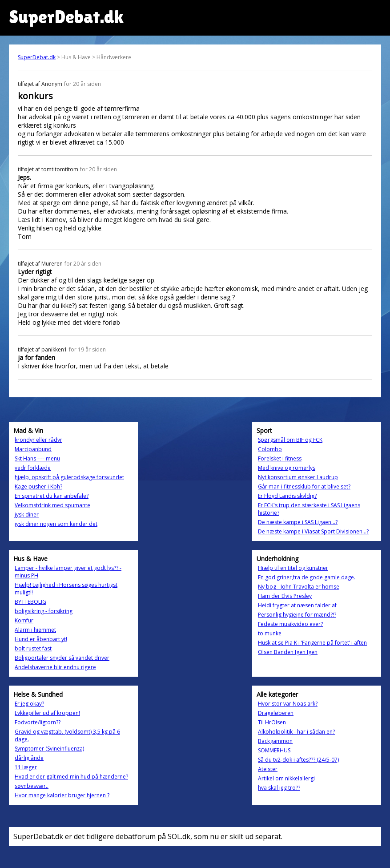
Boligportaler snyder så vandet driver (62, 658)
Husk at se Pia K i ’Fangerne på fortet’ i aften (312, 643)
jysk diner (27, 515)
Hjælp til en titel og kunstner (293, 568)
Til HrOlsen (272, 722)
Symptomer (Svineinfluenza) (49, 749)
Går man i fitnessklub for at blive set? (304, 486)
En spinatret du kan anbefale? (52, 496)
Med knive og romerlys (287, 468)
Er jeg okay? (29, 704)
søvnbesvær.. (32, 786)
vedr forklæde (33, 468)
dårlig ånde (29, 758)
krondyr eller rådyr (38, 440)
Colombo (270, 449)
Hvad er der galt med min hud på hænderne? (71, 777)
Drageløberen (276, 713)
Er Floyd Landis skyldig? (287, 496)
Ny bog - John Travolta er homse (299, 587)
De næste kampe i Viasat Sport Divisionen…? (313, 531)
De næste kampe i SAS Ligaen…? (298, 522)
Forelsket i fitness (280, 458)
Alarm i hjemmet (35, 630)
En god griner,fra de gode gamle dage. (307, 577)
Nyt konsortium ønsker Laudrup (298, 477)
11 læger (26, 767)
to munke (270, 633)
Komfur (24, 620)
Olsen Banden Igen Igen (288, 652)
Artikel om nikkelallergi (286, 778)
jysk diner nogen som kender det (56, 524)
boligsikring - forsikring (44, 611)
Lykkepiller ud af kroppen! (47, 713)
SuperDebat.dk (37, 57)
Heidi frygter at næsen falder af (297, 605)
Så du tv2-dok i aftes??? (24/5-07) (298, 760)
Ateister (268, 769)
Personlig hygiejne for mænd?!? (297, 615)
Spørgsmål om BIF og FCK (290, 440)
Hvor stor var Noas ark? (288, 704)
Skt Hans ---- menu (37, 458)
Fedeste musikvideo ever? (290, 624)
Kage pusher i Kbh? (38, 486)
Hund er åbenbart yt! (41, 639)
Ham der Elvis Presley (285, 596)
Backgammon (275, 741)
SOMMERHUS (274, 750)
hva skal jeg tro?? (279, 788)
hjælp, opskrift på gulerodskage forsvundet (69, 477)
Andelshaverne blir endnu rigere (55, 667)
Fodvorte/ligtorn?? (38, 722)
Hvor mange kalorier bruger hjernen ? (62, 795)
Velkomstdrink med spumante (52, 505)
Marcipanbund (33, 449)
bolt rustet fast (33, 648)
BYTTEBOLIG (30, 602)
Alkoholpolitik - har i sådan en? (296, 732)
